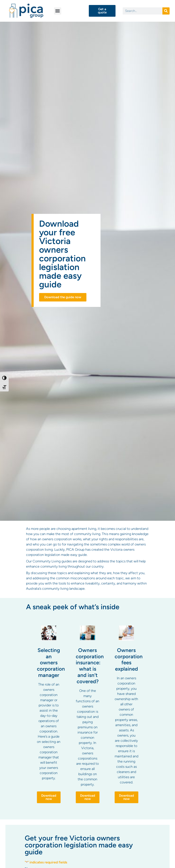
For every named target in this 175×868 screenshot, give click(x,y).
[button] (58, 11)
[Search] (166, 11)
